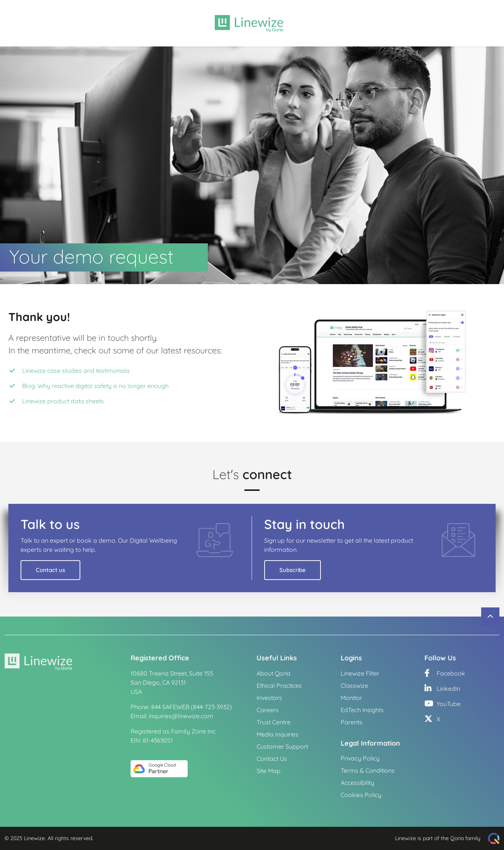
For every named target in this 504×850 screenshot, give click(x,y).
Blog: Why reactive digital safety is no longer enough (95, 386)
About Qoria (274, 673)
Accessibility (357, 783)
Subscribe (293, 570)
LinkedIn (442, 689)
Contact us (50, 570)
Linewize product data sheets (63, 401)
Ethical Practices (279, 685)
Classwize (354, 685)
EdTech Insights (362, 710)
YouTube (443, 704)
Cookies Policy (361, 795)
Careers (268, 710)
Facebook (445, 673)
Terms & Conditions (368, 770)
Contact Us (272, 759)
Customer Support (282, 746)
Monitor (351, 698)
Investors (269, 698)
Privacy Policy (360, 758)
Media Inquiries (278, 734)
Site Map (269, 771)
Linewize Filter (360, 673)
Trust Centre (274, 722)
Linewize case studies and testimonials (76, 371)
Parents (352, 722)
